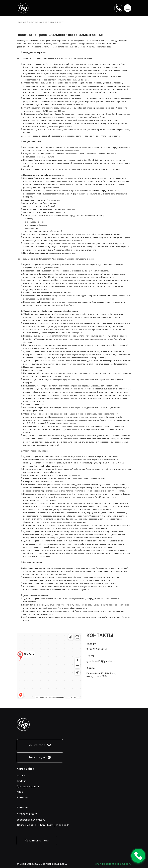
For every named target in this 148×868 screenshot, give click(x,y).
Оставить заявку (138, 856)
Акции (20, 792)
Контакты (22, 797)
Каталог (21, 775)
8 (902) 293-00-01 (97, 649)
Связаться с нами (37, 840)
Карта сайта (25, 769)
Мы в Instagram (40, 757)
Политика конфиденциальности (112, 864)
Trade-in (21, 781)
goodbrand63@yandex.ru (42, 614)
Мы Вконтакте (40, 745)
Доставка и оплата (28, 786)
